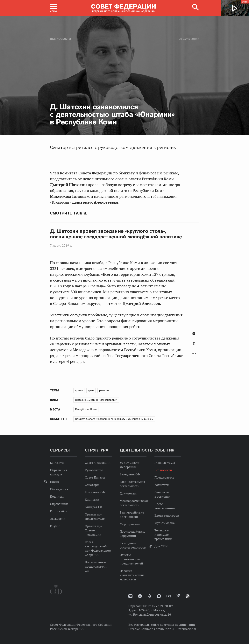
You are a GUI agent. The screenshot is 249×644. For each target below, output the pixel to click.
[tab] (194, 346)
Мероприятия (130, 524)
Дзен (140, 596)
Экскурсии (58, 519)
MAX (159, 596)
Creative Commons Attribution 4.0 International (162, 629)
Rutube (178, 596)
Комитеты (162, 485)
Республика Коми (86, 409)
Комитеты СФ (95, 492)
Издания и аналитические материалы (132, 575)
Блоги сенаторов (167, 515)
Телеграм (169, 596)
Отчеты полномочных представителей (131, 559)
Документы (128, 493)
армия (79, 390)
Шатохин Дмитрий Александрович (96, 400)
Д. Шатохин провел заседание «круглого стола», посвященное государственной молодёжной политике (116, 234)
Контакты (57, 463)
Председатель (164, 477)
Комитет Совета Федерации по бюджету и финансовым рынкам (114, 419)
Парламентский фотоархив (188, 596)
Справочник (59, 504)
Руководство (94, 470)
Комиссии (92, 500)
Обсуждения (59, 489)
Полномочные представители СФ (96, 566)
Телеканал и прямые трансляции (163, 535)
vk (130, 596)
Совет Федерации (98, 463)
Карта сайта (59, 511)
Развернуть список (194, 354)
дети (91, 390)
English (55, 526)
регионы (104, 390)
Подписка (57, 496)
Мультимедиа (165, 523)
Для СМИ (161, 546)
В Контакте (194, 334)
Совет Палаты (95, 477)
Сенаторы (92, 485)
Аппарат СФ (94, 507)
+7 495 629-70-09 (160, 606)
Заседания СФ (130, 474)
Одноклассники (194, 344)
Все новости (60, 39)
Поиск (54, 482)
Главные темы (165, 463)
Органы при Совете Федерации (94, 530)
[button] (53, 8)
